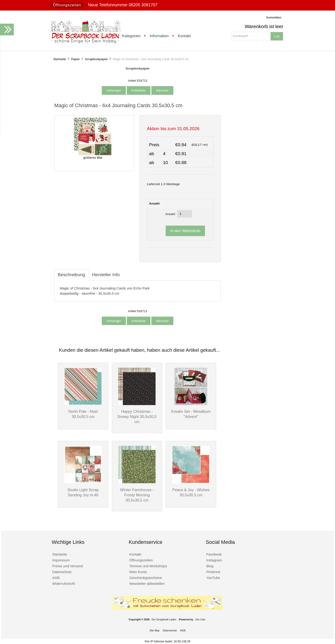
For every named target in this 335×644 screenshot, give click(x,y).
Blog (210, 566)
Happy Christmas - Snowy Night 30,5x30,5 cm (137, 417)
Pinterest (213, 572)
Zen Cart (200, 619)
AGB (56, 578)
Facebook (214, 554)
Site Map (155, 630)
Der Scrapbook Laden (164, 619)
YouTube (213, 578)
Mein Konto (138, 572)
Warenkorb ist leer (264, 26)
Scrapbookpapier (96, 59)
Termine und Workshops (148, 566)
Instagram (214, 560)
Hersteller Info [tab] (106, 275)
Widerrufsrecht (64, 584)
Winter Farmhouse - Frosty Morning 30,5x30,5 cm (137, 495)
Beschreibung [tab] (71, 275)
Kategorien (131, 36)
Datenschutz (62, 572)
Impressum (61, 560)
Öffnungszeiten (67, 5)
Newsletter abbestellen (147, 584)
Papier (75, 59)
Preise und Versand (67, 566)
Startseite (60, 59)
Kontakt (184, 36)
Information (159, 36)
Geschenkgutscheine (146, 578)
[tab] (127, 272)
